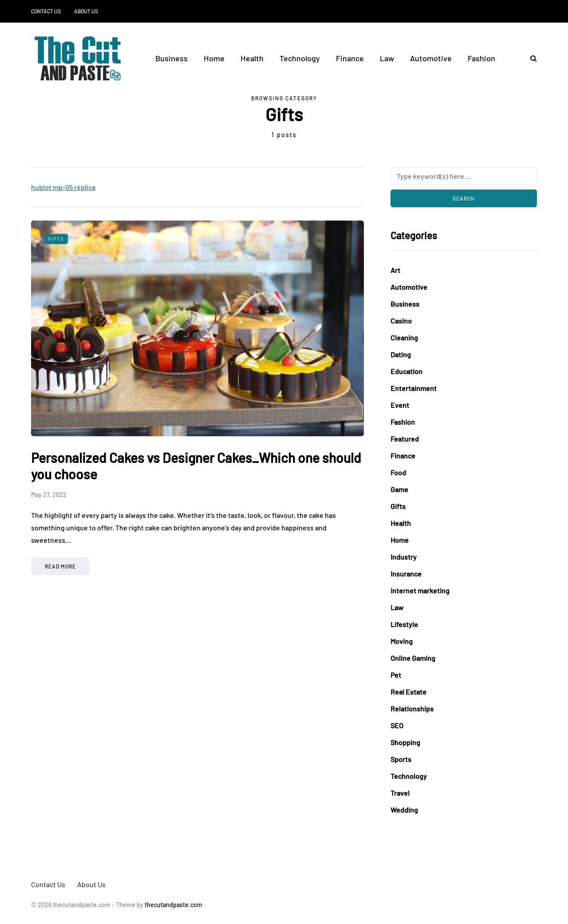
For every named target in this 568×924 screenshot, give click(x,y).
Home (214, 58)
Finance (350, 58)
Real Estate (408, 692)
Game (399, 489)
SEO (397, 725)
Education (406, 371)
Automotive (431, 58)
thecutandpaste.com (174, 905)
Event (400, 405)
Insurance (406, 574)
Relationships (412, 709)
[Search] (464, 176)
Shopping (405, 742)
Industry (404, 557)
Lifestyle (404, 624)
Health (252, 58)
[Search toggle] (530, 58)
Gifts (56, 239)
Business (172, 58)
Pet (396, 675)
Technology (300, 58)
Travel (400, 793)
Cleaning (404, 338)
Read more (60, 566)
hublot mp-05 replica (63, 187)
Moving (402, 641)
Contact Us (46, 11)
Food (398, 472)
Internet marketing (420, 590)
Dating (401, 354)
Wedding (404, 810)
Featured (405, 439)
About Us (86, 11)
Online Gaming (413, 658)
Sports (401, 759)
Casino (401, 321)
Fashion (481, 58)
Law (387, 58)
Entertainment (414, 388)
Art (395, 270)
